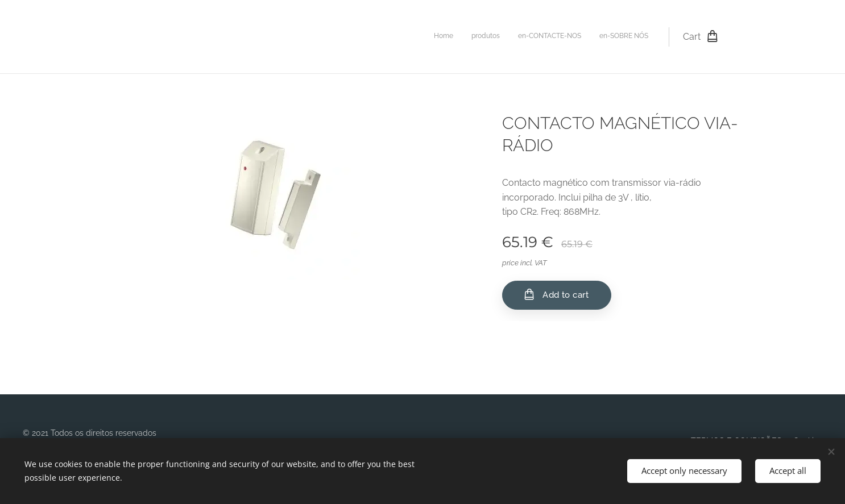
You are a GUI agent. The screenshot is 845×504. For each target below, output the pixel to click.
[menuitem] (597, 37)
